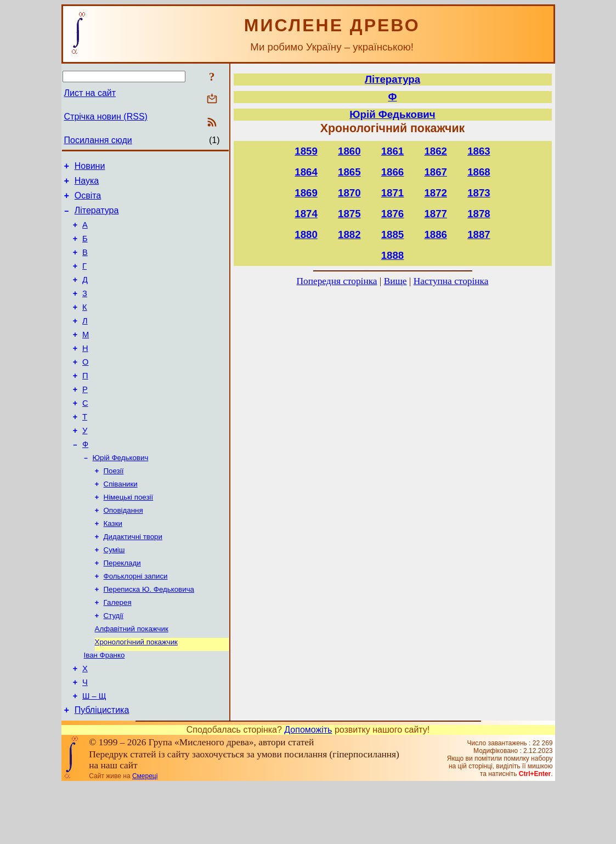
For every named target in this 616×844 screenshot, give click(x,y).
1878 (479, 214)
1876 (393, 214)
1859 (306, 151)
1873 (479, 193)
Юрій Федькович (121, 493)
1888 (393, 255)
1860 (349, 151)
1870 (349, 193)
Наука (87, 184)
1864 (306, 172)
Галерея (118, 650)
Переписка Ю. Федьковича (149, 636)
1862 (436, 151)
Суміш (114, 593)
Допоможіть (308, 788)
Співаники (121, 522)
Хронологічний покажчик (136, 693)
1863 (479, 151)
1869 (306, 193)
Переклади (122, 607)
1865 (349, 172)
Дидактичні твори (133, 579)
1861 (393, 151)
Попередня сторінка (337, 281)
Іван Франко (104, 707)
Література (97, 217)
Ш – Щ (94, 753)
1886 (436, 234)
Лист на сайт (90, 93)
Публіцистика (102, 769)
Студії (114, 664)
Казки (113, 565)
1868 (479, 172)
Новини (90, 168)
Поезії (114, 508)
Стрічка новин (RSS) (106, 117)
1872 (436, 193)
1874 (306, 214)
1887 (479, 234)
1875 (349, 214)
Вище (395, 281)
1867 (436, 172)
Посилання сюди (98, 140)
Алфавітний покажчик (132, 679)
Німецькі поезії (129, 536)
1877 (436, 214)
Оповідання (123, 550)
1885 (393, 234)
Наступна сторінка (451, 281)
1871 (393, 193)
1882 (349, 234)
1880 (306, 234)
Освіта (88, 200)
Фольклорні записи (136, 622)
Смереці (145, 835)
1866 (393, 172)
